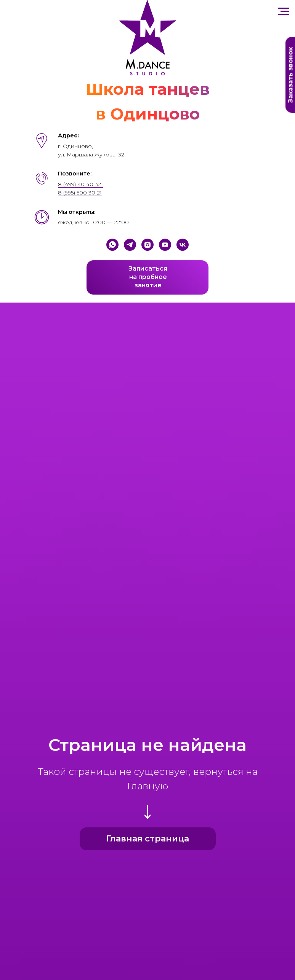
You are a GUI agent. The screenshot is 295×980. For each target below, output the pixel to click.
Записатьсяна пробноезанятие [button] (148, 277)
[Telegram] (130, 245)
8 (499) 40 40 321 (80, 184)
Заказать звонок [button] (291, 75)
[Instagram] (147, 245)
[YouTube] (165, 245)
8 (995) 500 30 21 (80, 193)
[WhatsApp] (112, 245)
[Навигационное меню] (284, 11)
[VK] (183, 245)
